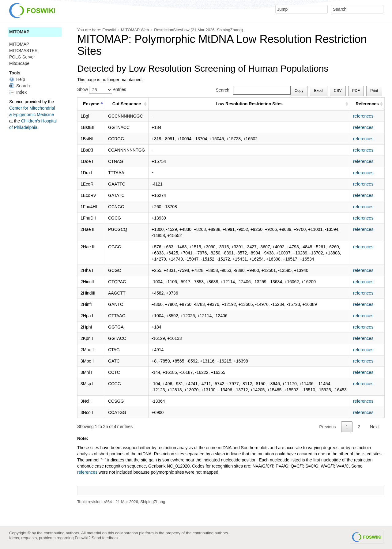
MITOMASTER (23, 51)
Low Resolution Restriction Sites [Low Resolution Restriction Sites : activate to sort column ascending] (249, 104)
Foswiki (109, 30)
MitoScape (19, 63)
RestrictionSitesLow (172, 30)
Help (17, 79)
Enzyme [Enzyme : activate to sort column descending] (91, 104)
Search (19, 86)
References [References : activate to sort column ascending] (367, 104)
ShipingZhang (229, 30)
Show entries (102, 90)
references (363, 116)
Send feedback (105, 538)
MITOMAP (19, 32)
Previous (327, 427)
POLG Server (22, 57)
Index (18, 92)
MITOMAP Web (135, 30)
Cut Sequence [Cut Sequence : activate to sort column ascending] (127, 104)
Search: (253, 90)
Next (374, 427)
